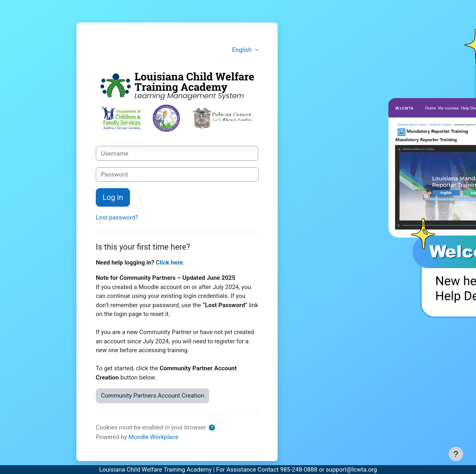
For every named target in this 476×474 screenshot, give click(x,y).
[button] (212, 428)
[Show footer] (456, 454)
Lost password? (117, 218)
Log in (113, 197)
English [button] (243, 50)
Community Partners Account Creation (152, 396)
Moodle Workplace (153, 437)
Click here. (170, 263)
